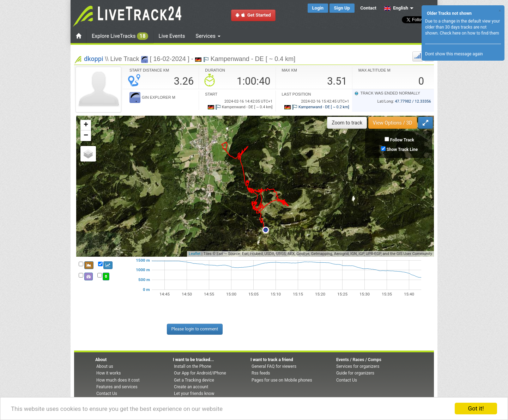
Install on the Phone (193, 366)
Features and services (117, 387)
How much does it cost (118, 380)
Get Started (253, 15)
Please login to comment (195, 329)
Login (318, 8)
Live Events (172, 36)
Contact (368, 8)
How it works (108, 373)
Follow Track (402, 140)
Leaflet (195, 254)
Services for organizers (358, 366)
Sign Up (342, 8)
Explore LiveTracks (120, 36)
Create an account (191, 387)
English (396, 8)
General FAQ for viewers (274, 366)
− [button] (86, 136)
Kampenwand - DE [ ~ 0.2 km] (317, 107)
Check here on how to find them (469, 33)
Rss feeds (261, 373)
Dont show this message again (454, 54)
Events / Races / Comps (359, 360)
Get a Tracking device (194, 380)
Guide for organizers (355, 373)
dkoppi (94, 59)
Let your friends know (194, 394)
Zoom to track (347, 123)
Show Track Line (402, 150)
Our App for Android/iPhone (200, 373)
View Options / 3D (393, 123)
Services (208, 36)
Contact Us (107, 394)
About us (105, 366)
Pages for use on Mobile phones (282, 380)
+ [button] (86, 125)
